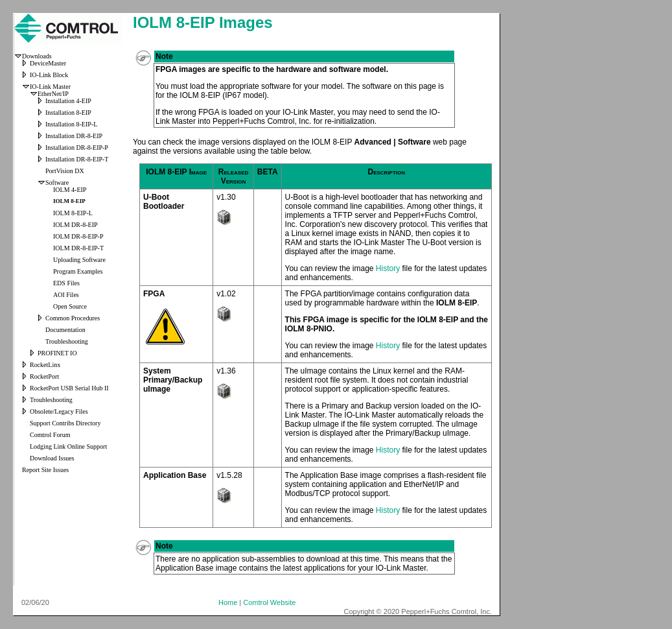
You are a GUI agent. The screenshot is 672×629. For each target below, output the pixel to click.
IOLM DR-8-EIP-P (78, 236)
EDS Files (66, 283)
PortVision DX (65, 171)
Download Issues (52, 458)
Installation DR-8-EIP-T (77, 159)
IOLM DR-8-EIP (75, 225)
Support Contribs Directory (65, 423)
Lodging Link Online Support (68, 446)
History (388, 268)
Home (228, 602)
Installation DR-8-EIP (74, 136)
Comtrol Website (269, 602)
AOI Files (66, 295)
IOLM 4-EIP (70, 190)
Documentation (65, 330)
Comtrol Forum (50, 435)
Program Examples (78, 271)
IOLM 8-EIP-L (73, 213)
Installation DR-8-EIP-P (77, 148)
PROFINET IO (57, 353)
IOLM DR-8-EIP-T (78, 248)
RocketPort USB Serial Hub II (69, 388)
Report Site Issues (45, 470)
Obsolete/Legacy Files (59, 411)
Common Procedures (73, 318)
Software (57, 183)
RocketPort (44, 376)
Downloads (37, 56)
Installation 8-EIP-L (71, 124)
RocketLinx (45, 365)
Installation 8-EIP (68, 113)
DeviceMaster (48, 63)
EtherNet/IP (53, 94)
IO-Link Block (49, 75)
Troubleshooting (67, 341)
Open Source (70, 306)
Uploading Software (79, 260)
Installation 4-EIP (68, 101)
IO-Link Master (50, 87)
